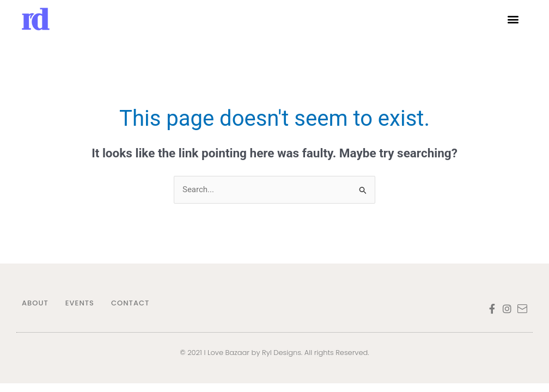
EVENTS (80, 303)
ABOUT (35, 303)
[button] (513, 19)
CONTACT (130, 303)
